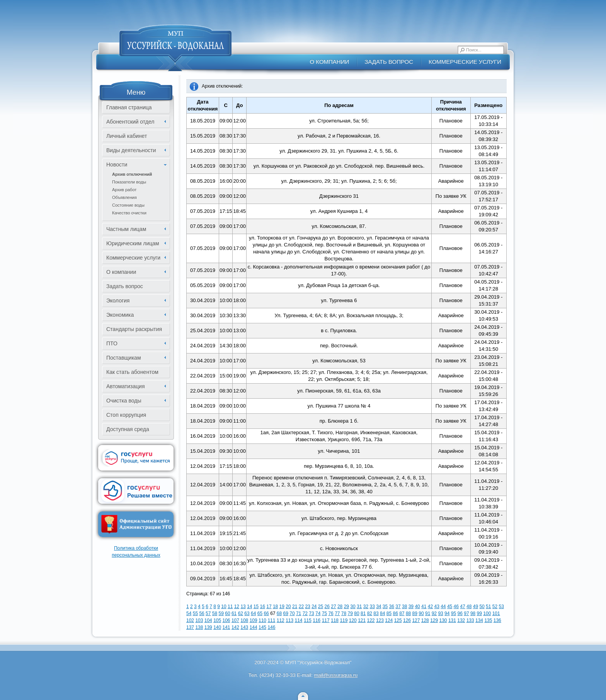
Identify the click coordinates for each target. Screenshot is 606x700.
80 (357, 613)
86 (395, 613)
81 (363, 613)
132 (461, 620)
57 (208, 613)
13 (243, 607)
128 (425, 620)
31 (359, 607)
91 (428, 613)
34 (379, 607)
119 (344, 620)
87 (402, 613)
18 (275, 607)
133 (470, 620)
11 (230, 607)
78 (344, 613)
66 (266, 613)
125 (398, 620)
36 (392, 607)
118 (335, 620)
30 (353, 607)
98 (473, 613)
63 (247, 613)
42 (430, 607)
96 (460, 613)
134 (479, 620)
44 (443, 607)
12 (237, 607)
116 (317, 620)
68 (279, 613)
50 (482, 607)
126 (407, 620)
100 (487, 613)
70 (292, 613)
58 (215, 613)
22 (301, 607)
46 (456, 607)
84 (382, 613)
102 (190, 620)
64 (253, 613)
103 (199, 620)
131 (452, 620)
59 (221, 613)
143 (244, 627)
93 (440, 613)
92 (434, 613)
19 (282, 607)
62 (241, 613)
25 (321, 607)
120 (353, 620)
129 (434, 620)
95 (454, 613)
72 (305, 613)
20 (288, 607)
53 (501, 607)
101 (496, 613)
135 (488, 620)
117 (326, 620)
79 (350, 613)
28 (340, 607)
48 (469, 607)
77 (337, 613)
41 (424, 607)
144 (254, 627)
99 (479, 613)
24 (314, 607)
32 (366, 607)
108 (244, 620)
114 (299, 620)
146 (271, 627)
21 (295, 607)
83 (376, 613)
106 (226, 620)
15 (256, 607)
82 (370, 613)
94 (447, 613)
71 (299, 613)
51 (488, 607)
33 (372, 607)
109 (254, 620)
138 (199, 627)
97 (466, 613)
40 (417, 607)
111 (271, 620)
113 (289, 620)
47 (462, 607)
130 (443, 620)
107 (235, 620)
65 (260, 613)
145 (262, 627)
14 (249, 607)
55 (195, 613)
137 (190, 627)
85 (389, 613)
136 (497, 620)
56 (202, 613)
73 (311, 613)
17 (269, 607)
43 (437, 607)
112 (281, 620)
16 (263, 607)
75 (324, 613)
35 (385, 607)
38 (404, 607)
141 (226, 627)
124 (389, 620)
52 (495, 607)
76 (331, 613)
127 (416, 620)
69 (286, 613)
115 (308, 620)
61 (234, 613)
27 (333, 607)
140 (217, 627)
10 (224, 607)
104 (208, 620)
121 (362, 620)
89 (415, 613)
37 (398, 607)
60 (227, 613)
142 (235, 627)
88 (408, 613)
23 (307, 607)
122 (371, 620)
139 (208, 627)
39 (411, 607)
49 (476, 607)
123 (380, 620)
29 (346, 607)
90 (421, 613)
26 (327, 607)
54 (189, 613)
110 (262, 620)
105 (217, 620)
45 (450, 607)
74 (318, 613)
